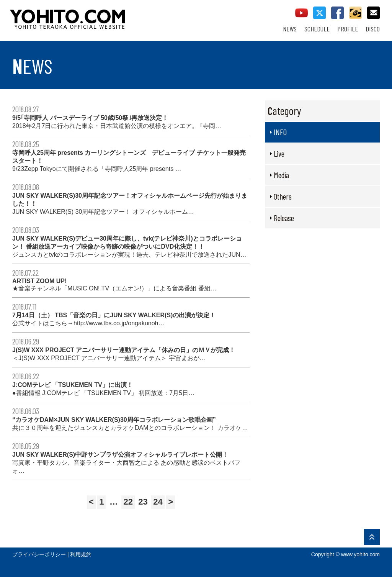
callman (355, 13)
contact (373, 13)
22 (128, 502)
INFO (280, 132)
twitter (319, 13)
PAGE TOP (372, 537)
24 (158, 502)
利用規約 (81, 554)
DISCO (373, 29)
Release (284, 218)
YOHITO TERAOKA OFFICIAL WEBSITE (97, 15)
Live (279, 153)
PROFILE (348, 29)
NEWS (290, 29)
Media (281, 175)
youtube (301, 13)
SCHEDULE (317, 29)
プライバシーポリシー (39, 554)
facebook (337, 13)
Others (283, 196)
